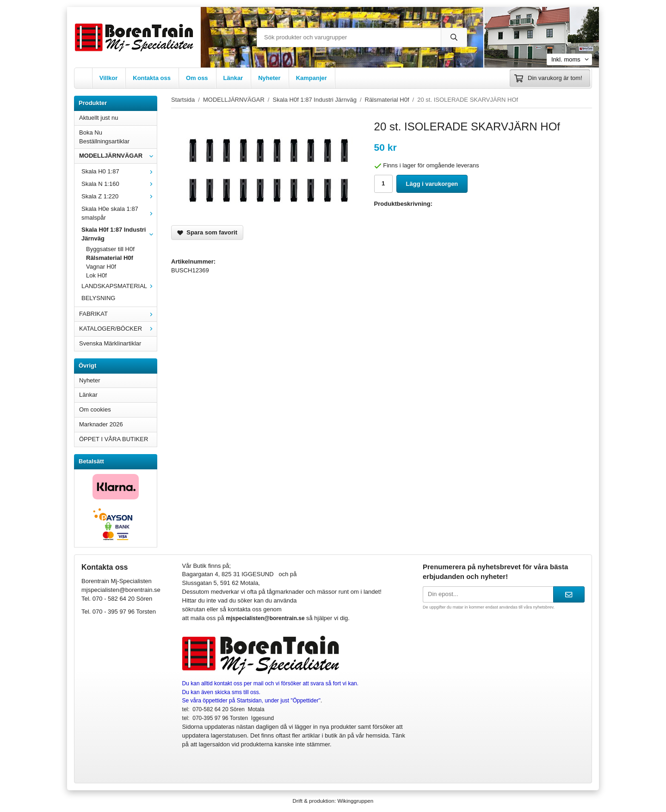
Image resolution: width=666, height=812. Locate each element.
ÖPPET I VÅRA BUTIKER (114, 439)
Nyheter (269, 78)
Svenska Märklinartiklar (110, 343)
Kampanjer (311, 78)
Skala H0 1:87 (119, 171)
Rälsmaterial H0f (110, 258)
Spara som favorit (207, 232)
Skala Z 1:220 (119, 196)
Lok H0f (96, 275)
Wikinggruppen (355, 801)
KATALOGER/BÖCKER (118, 329)
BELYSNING (98, 298)
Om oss (197, 78)
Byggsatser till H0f (110, 249)
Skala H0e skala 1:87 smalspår (119, 213)
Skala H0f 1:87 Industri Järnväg (119, 234)
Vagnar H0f (101, 267)
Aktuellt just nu (99, 118)
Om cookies (95, 409)
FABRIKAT (118, 314)
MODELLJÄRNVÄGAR (118, 156)
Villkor (109, 78)
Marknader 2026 (101, 424)
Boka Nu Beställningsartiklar (104, 137)
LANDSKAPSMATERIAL (119, 286)
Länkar (233, 78)
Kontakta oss (152, 78)
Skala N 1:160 (119, 184)
